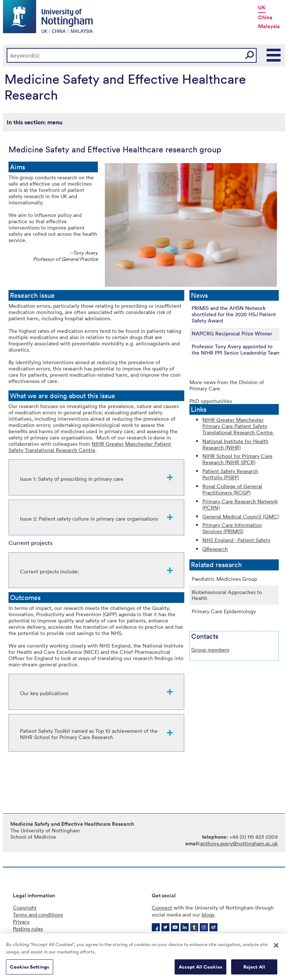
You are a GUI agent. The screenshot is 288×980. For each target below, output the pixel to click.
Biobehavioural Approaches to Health (227, 595)
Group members (210, 650)
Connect (162, 907)
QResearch (215, 549)
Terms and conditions (38, 915)
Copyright (25, 907)
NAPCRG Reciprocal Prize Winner (232, 333)
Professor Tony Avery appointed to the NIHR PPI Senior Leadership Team (236, 349)
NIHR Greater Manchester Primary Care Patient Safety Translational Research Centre (238, 426)
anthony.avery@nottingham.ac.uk (239, 843)
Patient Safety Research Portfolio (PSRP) (230, 474)
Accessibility (28, 936)
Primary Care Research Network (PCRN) (240, 504)
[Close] (276, 948)
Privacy (21, 922)
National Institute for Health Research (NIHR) (235, 444)
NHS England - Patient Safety (236, 540)
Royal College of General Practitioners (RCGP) (232, 489)
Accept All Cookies (200, 969)
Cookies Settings (30, 969)
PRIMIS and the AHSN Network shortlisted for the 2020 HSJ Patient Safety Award (234, 314)
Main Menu (274, 55)
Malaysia (269, 26)
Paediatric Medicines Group (224, 579)
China (265, 17)
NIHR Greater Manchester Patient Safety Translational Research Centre (90, 447)
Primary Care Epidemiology (224, 611)
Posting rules (28, 929)
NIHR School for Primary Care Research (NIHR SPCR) (237, 459)
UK (262, 7)
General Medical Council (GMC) (241, 516)
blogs (208, 915)
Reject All (254, 969)
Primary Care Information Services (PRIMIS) (232, 528)
